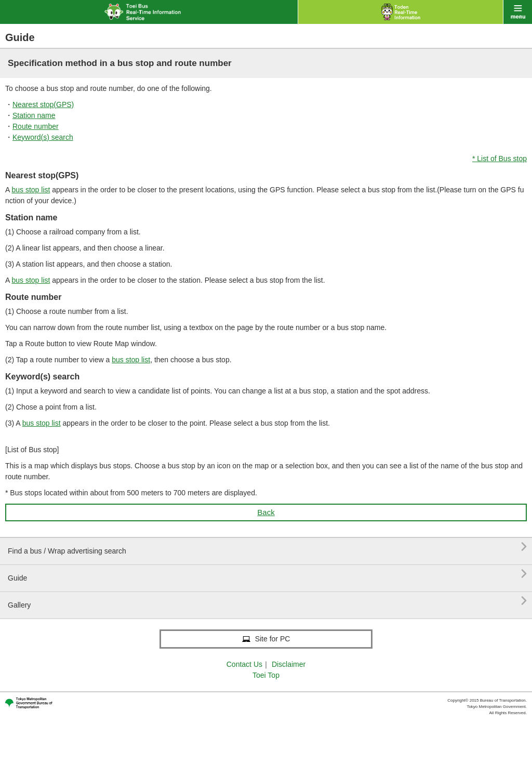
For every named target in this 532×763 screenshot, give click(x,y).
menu (518, 12)
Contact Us (244, 664)
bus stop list (31, 190)
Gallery (267, 601)
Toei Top (266, 675)
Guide (267, 574)
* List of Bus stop (500, 159)
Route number (36, 126)
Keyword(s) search (43, 137)
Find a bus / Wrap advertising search (267, 547)
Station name (34, 115)
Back (266, 512)
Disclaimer (289, 664)
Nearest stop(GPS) (43, 104)
